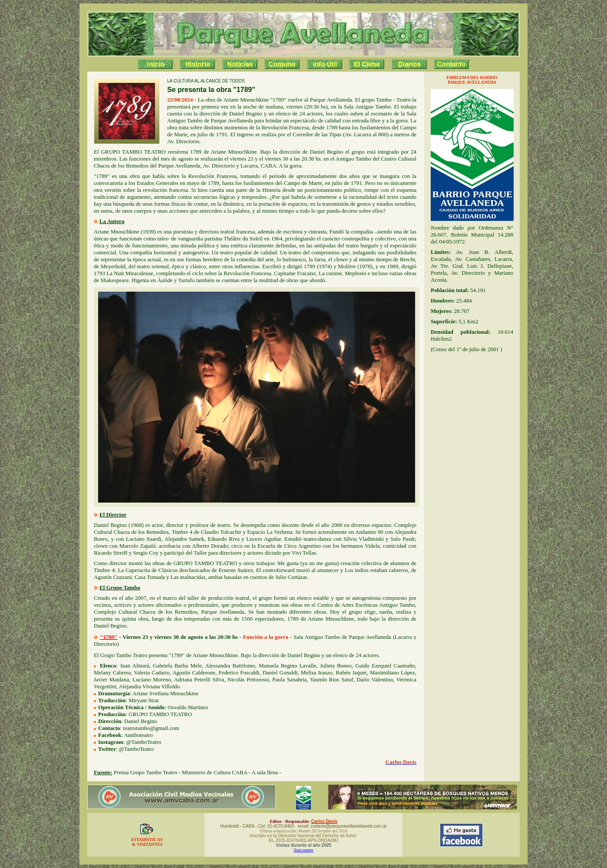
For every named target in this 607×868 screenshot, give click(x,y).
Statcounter (303, 850)
